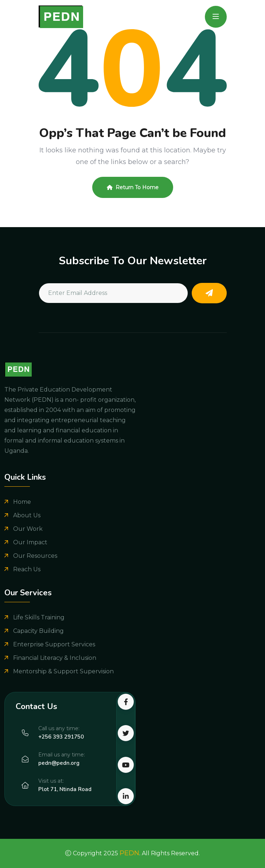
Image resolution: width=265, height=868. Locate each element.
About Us (27, 515)
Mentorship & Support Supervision (63, 671)
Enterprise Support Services (54, 644)
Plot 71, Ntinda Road (65, 789)
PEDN (129, 853)
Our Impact (30, 542)
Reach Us (27, 569)
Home (22, 502)
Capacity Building (38, 631)
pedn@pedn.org (59, 763)
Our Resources (35, 556)
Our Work (28, 529)
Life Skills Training (39, 617)
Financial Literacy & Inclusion (55, 658)
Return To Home (133, 187)
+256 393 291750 (61, 737)
